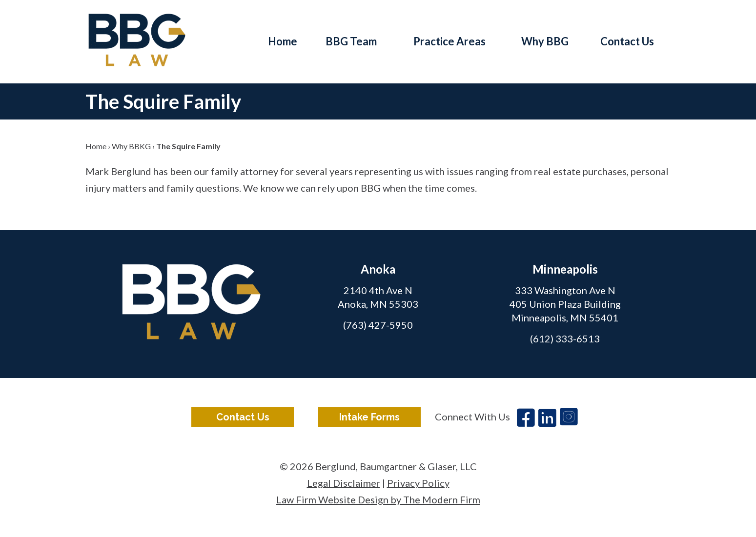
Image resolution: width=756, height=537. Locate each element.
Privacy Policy (418, 483)
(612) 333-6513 (565, 338)
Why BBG (545, 41)
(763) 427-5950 (378, 325)
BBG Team (351, 41)
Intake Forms (369, 417)
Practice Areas (450, 41)
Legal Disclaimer (344, 483)
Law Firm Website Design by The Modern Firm (378, 499)
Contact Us (627, 41)
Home (283, 41)
